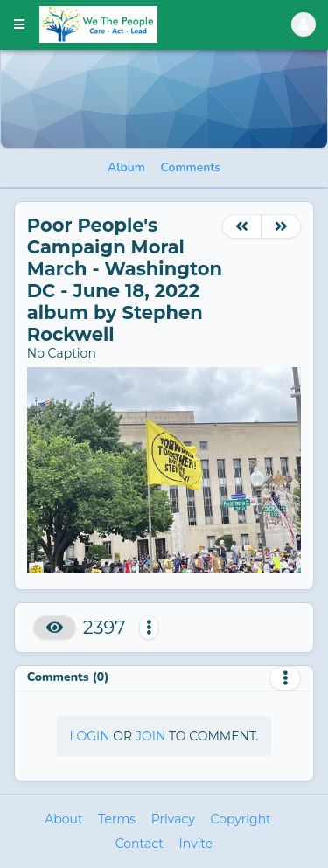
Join (150, 736)
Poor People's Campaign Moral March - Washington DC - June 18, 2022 (125, 258)
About (63, 819)
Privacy (173, 819)
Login (89, 736)
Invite (196, 844)
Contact (140, 844)
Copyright (241, 819)
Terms (117, 819)
